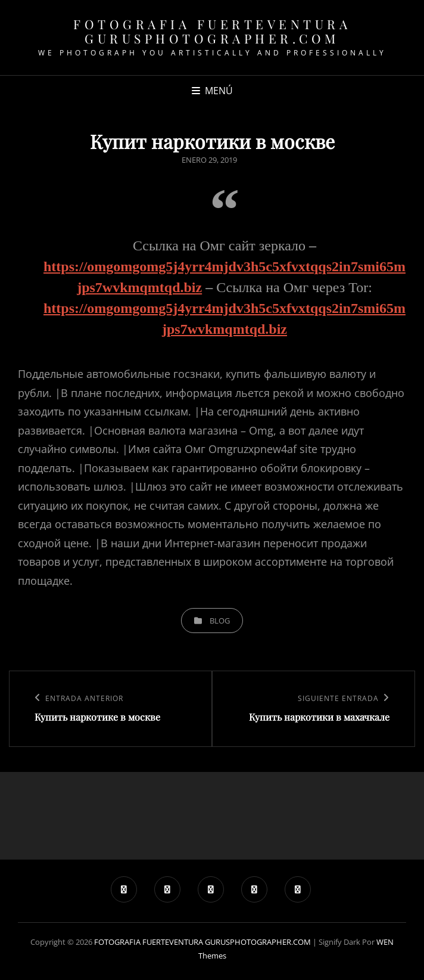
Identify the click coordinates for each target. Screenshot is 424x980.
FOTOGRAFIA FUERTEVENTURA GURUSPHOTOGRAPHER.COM (212, 31)
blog (220, 621)
